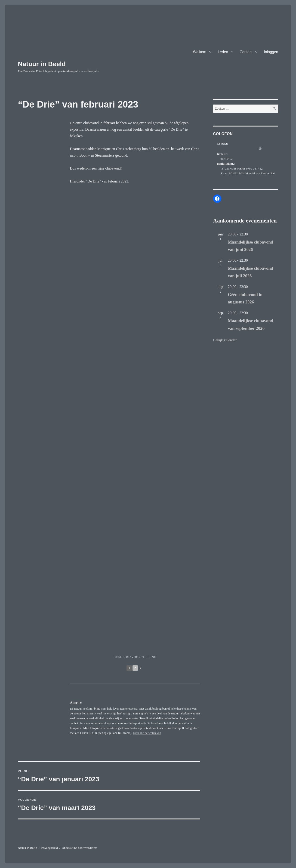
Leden (223, 52)
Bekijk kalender (225, 340)
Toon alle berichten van (147, 733)
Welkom (200, 52)
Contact (246, 52)
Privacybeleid (49, 848)
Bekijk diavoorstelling (135, 657)
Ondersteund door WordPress (80, 848)
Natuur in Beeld (42, 64)
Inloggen (271, 52)
